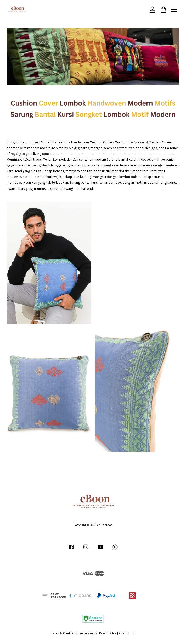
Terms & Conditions (64, 633)
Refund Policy (108, 633)
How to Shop (127, 633)
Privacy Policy (88, 633)
